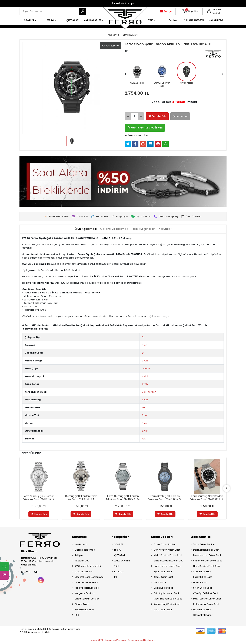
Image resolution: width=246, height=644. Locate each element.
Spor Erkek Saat (202, 572)
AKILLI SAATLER (122, 561)
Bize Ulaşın (29, 551)
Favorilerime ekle (136, 135)
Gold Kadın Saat (163, 610)
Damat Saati (200, 582)
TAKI (117, 566)
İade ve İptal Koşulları (87, 588)
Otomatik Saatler (203, 615)
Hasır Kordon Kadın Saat (167, 566)
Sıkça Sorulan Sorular (87, 599)
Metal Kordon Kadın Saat (168, 555)
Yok (144, 439)
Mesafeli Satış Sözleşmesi (89, 577)
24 (143, 353)
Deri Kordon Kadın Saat (167, 550)
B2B (77, 615)
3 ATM (145, 431)
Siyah (145, 361)
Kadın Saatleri (162, 537)
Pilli (143, 337)
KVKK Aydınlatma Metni (88, 566)
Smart (145, 415)
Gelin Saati (160, 582)
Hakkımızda (81, 544)
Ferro (145, 423)
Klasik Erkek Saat (203, 577)
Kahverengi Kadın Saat (167, 604)
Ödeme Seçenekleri (86, 582)
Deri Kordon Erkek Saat (206, 550)
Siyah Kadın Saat (163, 588)
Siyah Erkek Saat (202, 588)
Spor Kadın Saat (163, 572)
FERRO (118, 550)
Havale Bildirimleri (85, 610)
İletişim (79, 555)
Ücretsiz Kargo (123, 3)
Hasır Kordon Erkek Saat (207, 566)
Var (144, 407)
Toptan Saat (82, 561)
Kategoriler (120, 537)
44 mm (146, 368)
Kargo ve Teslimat (85, 593)
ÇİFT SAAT (120, 555)
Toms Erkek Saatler (204, 544)
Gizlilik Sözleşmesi (85, 550)
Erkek (145, 345)
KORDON (119, 572)
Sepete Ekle (157, 116)
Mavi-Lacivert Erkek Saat (207, 599)
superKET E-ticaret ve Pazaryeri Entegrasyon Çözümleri (123, 640)
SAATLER (119, 544)
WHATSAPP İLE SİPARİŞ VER (145, 128)
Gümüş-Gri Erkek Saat (206, 593)
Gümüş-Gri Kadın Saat (166, 593)
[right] (227, 488)
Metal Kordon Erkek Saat (207, 555)
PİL (116, 577)
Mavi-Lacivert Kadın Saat (168, 599)
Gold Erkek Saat (202, 610)
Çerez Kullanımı (84, 572)
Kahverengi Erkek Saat (206, 604)
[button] (190, 11)
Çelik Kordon (149, 392)
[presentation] (126, 74)
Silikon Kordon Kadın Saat (168, 561)
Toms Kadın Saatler (165, 544)
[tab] (86, 229)
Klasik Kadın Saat (163, 577)
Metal (145, 376)
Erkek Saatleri (201, 537)
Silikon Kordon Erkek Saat (207, 561)
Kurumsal (79, 537)
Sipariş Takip (82, 604)
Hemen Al (180, 116)
